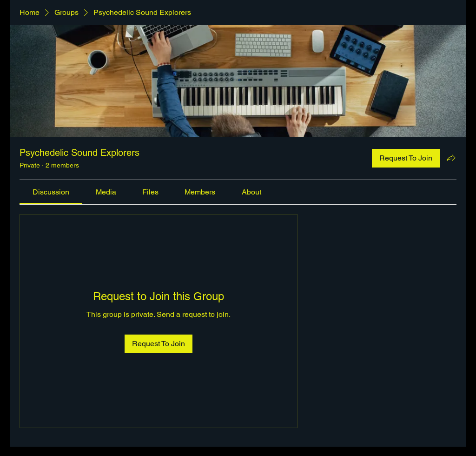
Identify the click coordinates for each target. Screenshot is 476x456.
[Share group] (451, 158)
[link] (51, 192)
